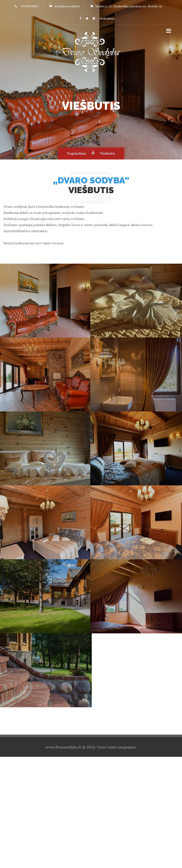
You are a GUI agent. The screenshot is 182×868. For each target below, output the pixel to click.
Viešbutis (108, 153)
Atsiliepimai (107, 18)
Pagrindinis (77, 153)
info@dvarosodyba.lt (67, 6)
